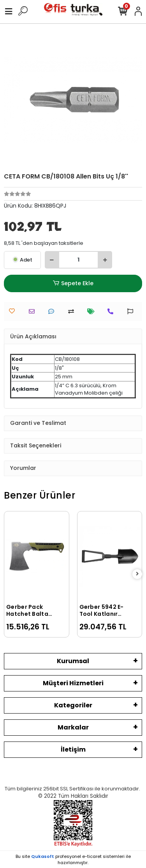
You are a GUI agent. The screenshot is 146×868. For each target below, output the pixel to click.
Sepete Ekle (73, 283)
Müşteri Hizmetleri (73, 683)
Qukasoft (43, 856)
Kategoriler (73, 705)
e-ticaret (92, 856)
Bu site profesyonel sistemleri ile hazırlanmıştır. (73, 860)
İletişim (73, 749)
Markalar (73, 727)
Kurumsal (73, 661)
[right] (137, 574)
